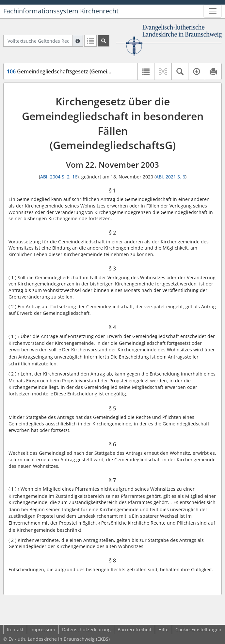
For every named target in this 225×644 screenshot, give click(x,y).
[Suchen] (104, 41)
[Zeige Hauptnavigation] (213, 11)
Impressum (43, 629)
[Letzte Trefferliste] (90, 41)
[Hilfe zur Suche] (78, 41)
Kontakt (15, 629)
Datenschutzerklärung (86, 629)
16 (75, 177)
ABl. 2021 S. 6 (170, 177)
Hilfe (163, 629)
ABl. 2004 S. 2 (55, 177)
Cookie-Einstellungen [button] (198, 629)
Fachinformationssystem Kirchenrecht (61, 11)
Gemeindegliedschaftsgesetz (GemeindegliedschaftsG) (79, 71)
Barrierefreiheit (135, 629)
